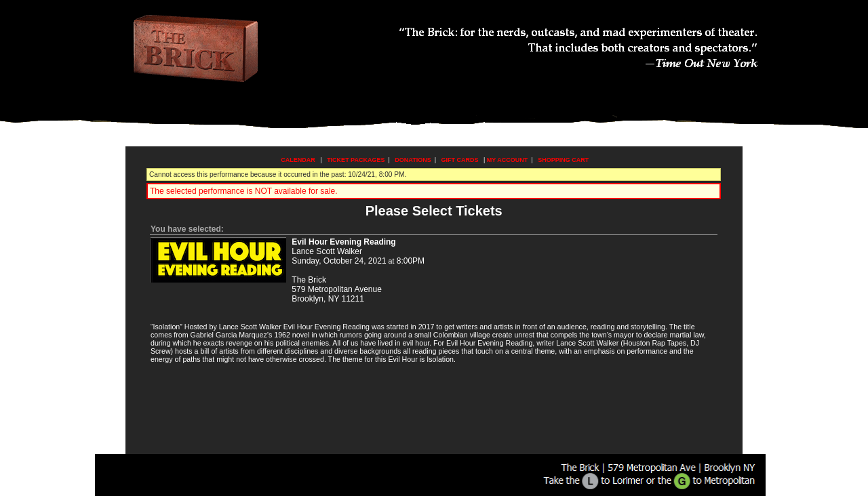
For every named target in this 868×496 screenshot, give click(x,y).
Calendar (298, 160)
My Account (506, 160)
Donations (413, 160)
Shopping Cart (563, 160)
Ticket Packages (356, 160)
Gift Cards (460, 160)
